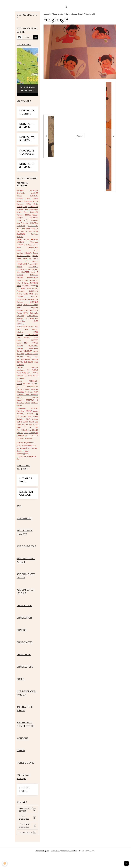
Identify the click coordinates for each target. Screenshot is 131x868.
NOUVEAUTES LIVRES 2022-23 (27, 114)
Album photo (57, 15)
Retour (80, 137)
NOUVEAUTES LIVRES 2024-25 (27, 141)
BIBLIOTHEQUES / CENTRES (27, 823)
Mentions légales (41, 865)
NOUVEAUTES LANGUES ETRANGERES (27, 154)
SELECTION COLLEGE (26, 506)
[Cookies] (5, 863)
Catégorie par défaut (74, 15)
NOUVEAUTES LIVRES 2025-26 (27, 168)
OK (36, 39)
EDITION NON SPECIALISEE (27, 839)
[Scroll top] (126, 863)
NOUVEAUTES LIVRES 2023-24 (27, 128)
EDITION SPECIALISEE (27, 831)
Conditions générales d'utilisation (64, 865)
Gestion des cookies (88, 865)
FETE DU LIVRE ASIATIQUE (26, 802)
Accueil (47, 15)
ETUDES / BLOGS (27, 846)
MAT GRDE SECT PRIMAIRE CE (27, 493)
